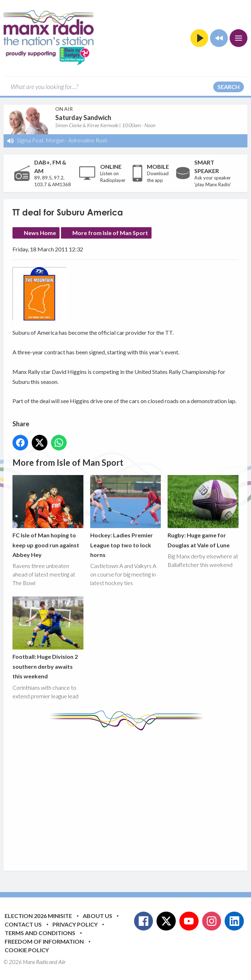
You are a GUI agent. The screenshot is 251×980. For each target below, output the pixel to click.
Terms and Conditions (40, 933)
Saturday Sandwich (83, 118)
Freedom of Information (44, 941)
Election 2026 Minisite (38, 916)
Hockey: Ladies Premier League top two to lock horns (126, 517)
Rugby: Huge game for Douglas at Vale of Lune (203, 512)
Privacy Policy (75, 924)
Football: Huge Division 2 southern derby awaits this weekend (48, 638)
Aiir (62, 962)
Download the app (158, 177)
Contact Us (23, 924)
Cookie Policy (27, 950)
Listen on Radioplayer (113, 177)
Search (229, 87)
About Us (98, 916)
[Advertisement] (132, 795)
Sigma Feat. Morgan (41, 140)
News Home (40, 233)
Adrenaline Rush (88, 140)
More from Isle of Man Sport (110, 233)
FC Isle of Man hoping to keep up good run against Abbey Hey (48, 517)
